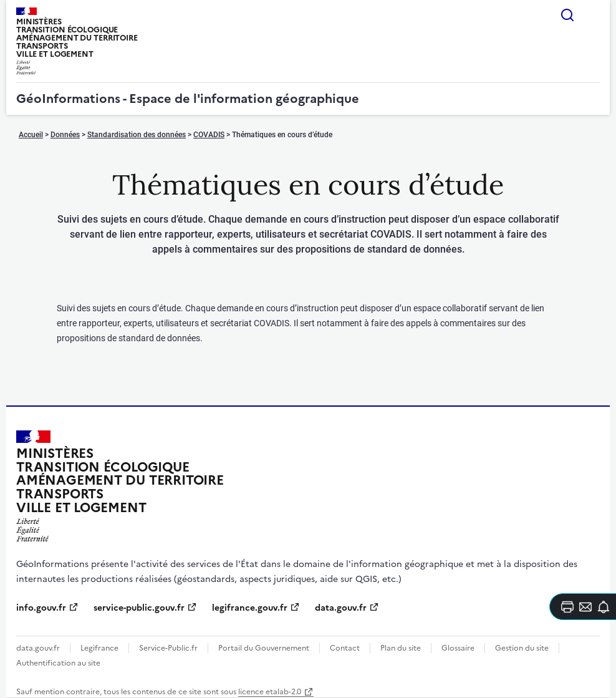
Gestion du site (522, 648)
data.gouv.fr (341, 608)
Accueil (31, 135)
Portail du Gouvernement (264, 648)
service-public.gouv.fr (139, 608)
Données (65, 135)
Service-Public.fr (168, 648)
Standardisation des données (137, 135)
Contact (345, 648)
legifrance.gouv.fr (250, 608)
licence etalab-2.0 (270, 692)
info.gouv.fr (41, 608)
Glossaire (458, 648)
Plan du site (401, 648)
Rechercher (567, 15)
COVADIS (209, 135)
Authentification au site (58, 663)
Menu (592, 15)
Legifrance (99, 648)
